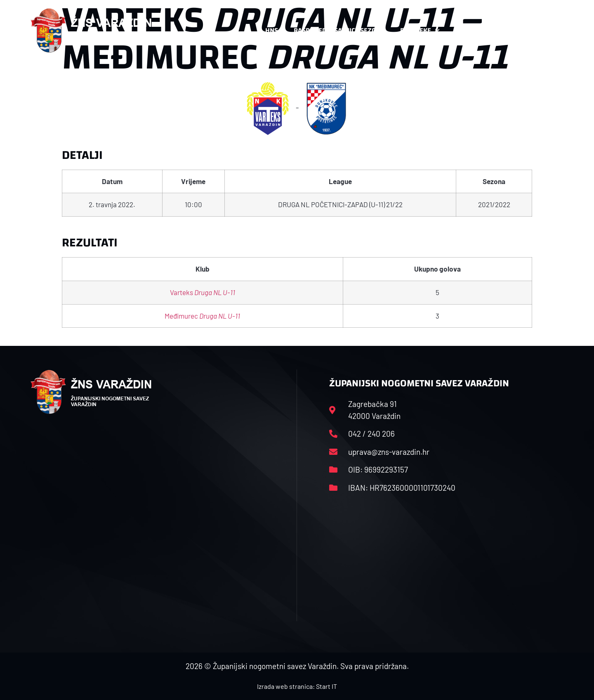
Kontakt (473, 31)
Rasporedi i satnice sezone (339, 30)
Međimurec (202, 316)
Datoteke (420, 31)
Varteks (203, 292)
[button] (547, 31)
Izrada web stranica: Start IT (297, 686)
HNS (272, 30)
